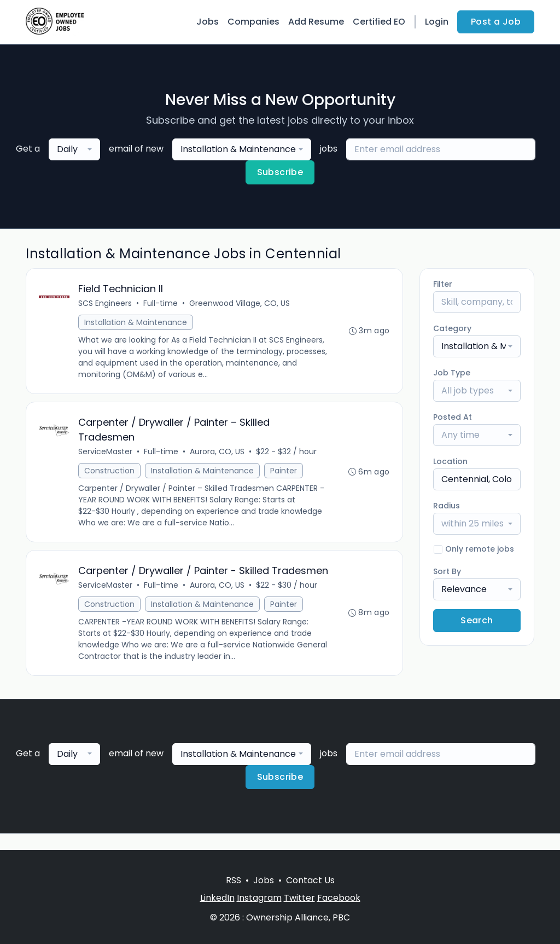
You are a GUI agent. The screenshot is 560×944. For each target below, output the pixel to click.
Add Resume (316, 22)
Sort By (447, 571)
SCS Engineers (106, 304)
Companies (253, 22)
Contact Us (310, 880)
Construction (110, 472)
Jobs (208, 22)
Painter (284, 472)
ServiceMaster (106, 453)
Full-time (161, 304)
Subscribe (280, 172)
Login (437, 22)
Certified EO (379, 22)
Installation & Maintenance (136, 323)
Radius (447, 506)
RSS (234, 880)
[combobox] (74, 149)
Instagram (259, 898)
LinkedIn (217, 898)
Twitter (299, 898)
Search (477, 620)
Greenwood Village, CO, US (240, 304)
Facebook (339, 898)
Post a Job (496, 22)
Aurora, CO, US (218, 453)
